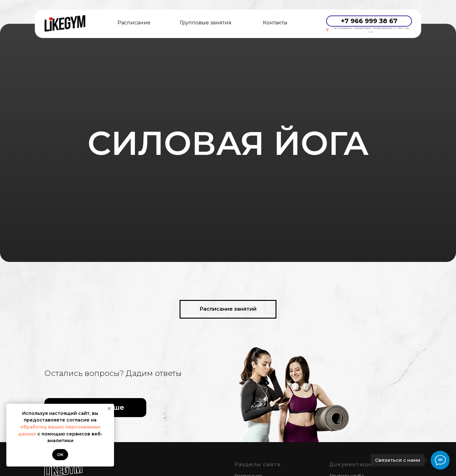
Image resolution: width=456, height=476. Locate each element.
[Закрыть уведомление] (109, 409)
